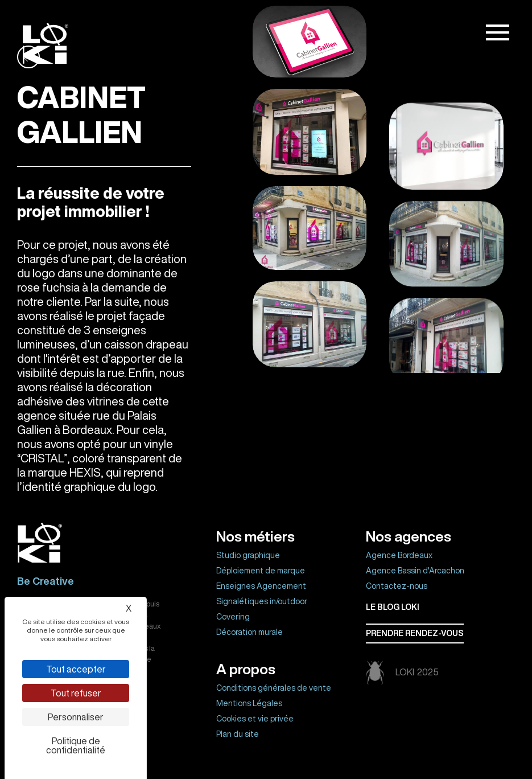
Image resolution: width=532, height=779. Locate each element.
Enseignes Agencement (261, 586)
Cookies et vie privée (255, 719)
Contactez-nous (397, 586)
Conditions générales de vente (274, 688)
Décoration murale (249, 632)
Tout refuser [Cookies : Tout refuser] (76, 693)
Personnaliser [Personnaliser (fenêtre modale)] (76, 717)
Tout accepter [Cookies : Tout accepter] (76, 669)
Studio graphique (248, 555)
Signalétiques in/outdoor (262, 601)
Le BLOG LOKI (393, 607)
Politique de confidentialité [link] (76, 745)
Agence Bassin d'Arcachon (415, 571)
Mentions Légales (249, 703)
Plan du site (238, 734)
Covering (233, 617)
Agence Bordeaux (399, 555)
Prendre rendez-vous (415, 633)
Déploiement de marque (261, 571)
